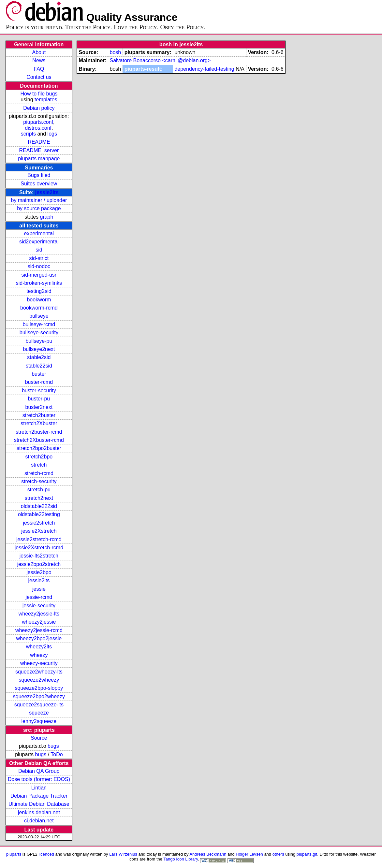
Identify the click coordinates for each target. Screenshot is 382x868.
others (278, 854)
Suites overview (39, 184)
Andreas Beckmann (208, 854)
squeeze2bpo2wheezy (39, 696)
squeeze (39, 713)
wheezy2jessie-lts (39, 614)
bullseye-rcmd (39, 324)
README (39, 142)
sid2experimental (39, 242)
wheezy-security (39, 663)
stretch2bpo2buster (39, 448)
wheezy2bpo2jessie (39, 638)
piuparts (14, 854)
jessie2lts (47, 192)
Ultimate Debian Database (39, 804)
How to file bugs (39, 94)
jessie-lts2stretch (39, 556)
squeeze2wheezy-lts (39, 672)
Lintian (39, 788)
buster (39, 374)
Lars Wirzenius (123, 854)
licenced (46, 854)
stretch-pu (39, 490)
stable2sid (39, 357)
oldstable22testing (39, 514)
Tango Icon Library (181, 859)
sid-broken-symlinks (39, 283)
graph (46, 217)
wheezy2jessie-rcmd (39, 630)
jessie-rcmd (39, 597)
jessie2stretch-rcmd (39, 539)
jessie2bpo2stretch (39, 564)
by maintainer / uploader (39, 200)
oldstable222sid (39, 506)
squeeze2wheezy (39, 680)
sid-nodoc (39, 266)
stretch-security (39, 481)
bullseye (39, 316)
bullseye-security (39, 333)
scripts (28, 134)
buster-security (39, 391)
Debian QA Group (39, 771)
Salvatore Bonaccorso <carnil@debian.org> (160, 60)
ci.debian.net (39, 821)
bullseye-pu (39, 341)
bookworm (39, 300)
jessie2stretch (39, 523)
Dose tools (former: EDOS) (39, 779)
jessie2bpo (39, 572)
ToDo (57, 754)
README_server (39, 150)
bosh (115, 52)
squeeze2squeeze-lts (39, 705)
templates (46, 100)
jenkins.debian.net (39, 812)
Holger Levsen (249, 854)
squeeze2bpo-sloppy (39, 688)
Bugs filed (39, 175)
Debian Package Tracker (39, 796)
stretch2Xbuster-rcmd (39, 440)
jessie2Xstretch (39, 531)
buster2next (39, 407)
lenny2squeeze (39, 721)
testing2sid (39, 291)
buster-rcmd (39, 382)
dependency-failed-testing (204, 69)
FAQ (39, 69)
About (39, 52)
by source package (39, 208)
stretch (39, 465)
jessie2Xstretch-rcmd (39, 548)
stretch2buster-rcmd (39, 432)
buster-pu (39, 399)
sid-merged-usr (39, 275)
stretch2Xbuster (39, 423)
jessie (39, 589)
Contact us (39, 77)
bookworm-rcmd (39, 308)
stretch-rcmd (39, 473)
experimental (39, 233)
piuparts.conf (38, 122)
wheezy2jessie (39, 622)
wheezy (39, 655)
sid (39, 250)
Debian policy (39, 108)
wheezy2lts (39, 647)
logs (52, 134)
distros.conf (38, 128)
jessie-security (39, 606)
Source (39, 738)
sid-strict (39, 258)
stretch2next (39, 498)
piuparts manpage (39, 159)
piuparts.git (307, 854)
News (39, 60)
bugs (53, 746)
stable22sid (39, 366)
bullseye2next (39, 349)
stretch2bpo (39, 457)
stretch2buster (39, 415)
